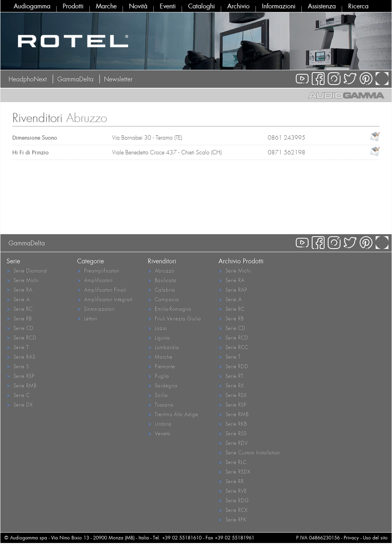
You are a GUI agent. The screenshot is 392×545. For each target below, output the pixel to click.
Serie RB (19, 318)
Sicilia (158, 395)
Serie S (18, 366)
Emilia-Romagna (169, 309)
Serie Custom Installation (249, 452)
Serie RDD (233, 366)
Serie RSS (232, 433)
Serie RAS (21, 356)
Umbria (159, 424)
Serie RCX (233, 510)
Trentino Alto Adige (173, 414)
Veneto (159, 433)
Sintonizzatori (96, 309)
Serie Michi (22, 280)
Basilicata (162, 280)
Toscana (160, 404)
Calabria (161, 289)
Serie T (17, 347)
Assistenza (322, 6)
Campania (163, 299)
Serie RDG (234, 500)
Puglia (158, 376)
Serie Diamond (27, 270)
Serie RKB (233, 424)
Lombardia (163, 347)
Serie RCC (233, 347)
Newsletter (118, 79)
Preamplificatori (98, 270)
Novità (138, 6)
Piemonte (161, 366)
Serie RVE (233, 491)
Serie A (18, 299)
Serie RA (19, 289)
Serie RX (231, 385)
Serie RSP (20, 376)
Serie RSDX (234, 471)
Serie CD (20, 328)
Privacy (351, 538)
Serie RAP (233, 289)
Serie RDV (233, 443)
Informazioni (279, 6)
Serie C (18, 395)
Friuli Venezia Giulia (174, 318)
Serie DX (19, 404)
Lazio (157, 328)
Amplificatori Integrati (105, 299)
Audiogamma (32, 6)
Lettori (87, 318)
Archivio (238, 6)
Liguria (159, 337)
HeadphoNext (28, 79)
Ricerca (358, 6)
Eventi (168, 6)
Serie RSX (232, 395)
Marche (106, 6)
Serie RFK (232, 519)
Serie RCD (21, 337)
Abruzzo (161, 270)
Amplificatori (95, 280)
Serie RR (231, 481)
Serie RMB (21, 385)
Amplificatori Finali (101, 289)
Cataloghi (201, 6)
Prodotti (73, 6)
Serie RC (19, 309)
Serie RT (231, 376)
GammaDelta (75, 79)
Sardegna (162, 385)
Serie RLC (232, 462)
